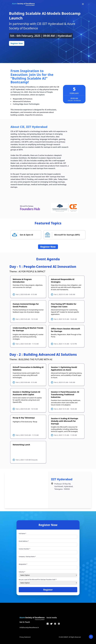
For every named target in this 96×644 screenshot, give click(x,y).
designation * (23, 564)
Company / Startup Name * (27, 556)
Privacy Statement (25, 637)
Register (48, 590)
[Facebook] (48, 624)
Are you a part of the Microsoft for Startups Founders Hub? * (38, 580)
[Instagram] (55, 624)
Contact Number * (24, 549)
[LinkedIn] (59, 624)
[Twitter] (51, 624)
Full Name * (22, 533)
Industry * (22, 572)
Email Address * (24, 541)
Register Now (17, 43)
